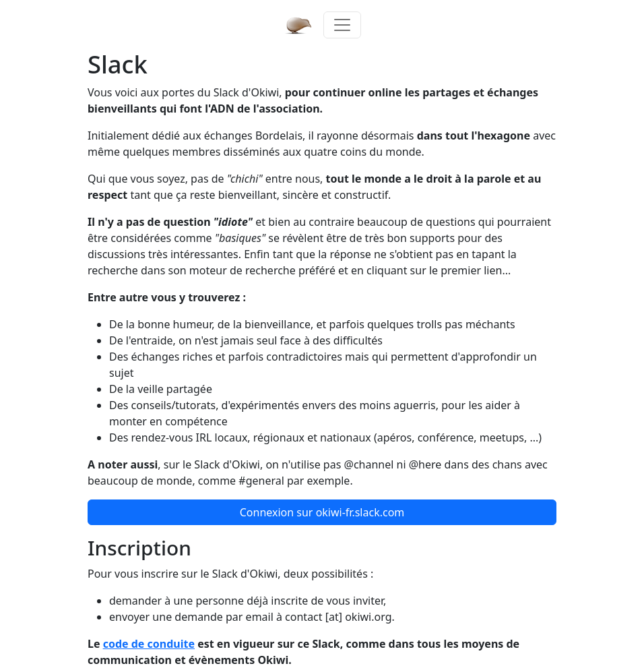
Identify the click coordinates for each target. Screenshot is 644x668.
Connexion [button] (322, 512)
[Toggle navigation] (342, 25)
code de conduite (149, 644)
